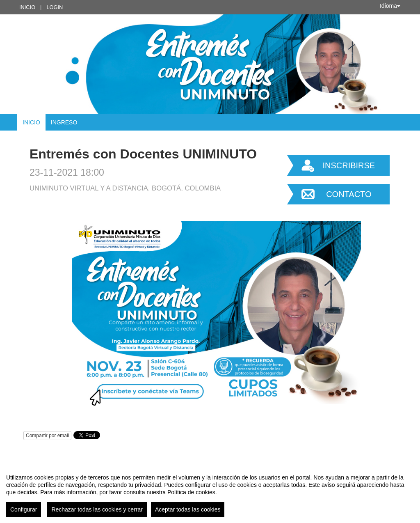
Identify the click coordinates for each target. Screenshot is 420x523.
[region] (210, 492)
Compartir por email (47, 436)
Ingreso (64, 122)
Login (55, 7)
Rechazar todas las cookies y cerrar (97, 509)
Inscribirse (349, 165)
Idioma (390, 6)
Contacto (349, 194)
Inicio (27, 7)
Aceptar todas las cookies (188, 509)
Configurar (24, 509)
